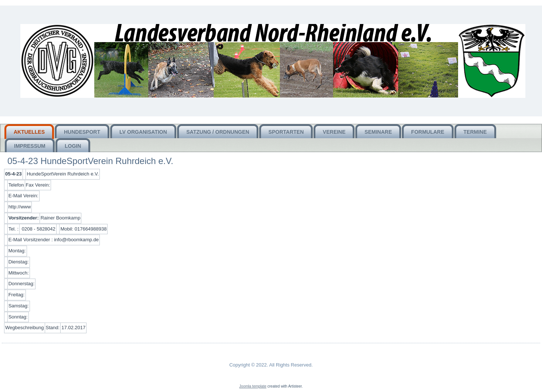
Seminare (378, 132)
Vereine (334, 132)
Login (73, 146)
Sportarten (286, 132)
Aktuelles (29, 132)
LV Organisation (143, 132)
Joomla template (253, 386)
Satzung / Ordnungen (218, 132)
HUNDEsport (82, 132)
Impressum (30, 146)
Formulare (428, 132)
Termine (475, 132)
